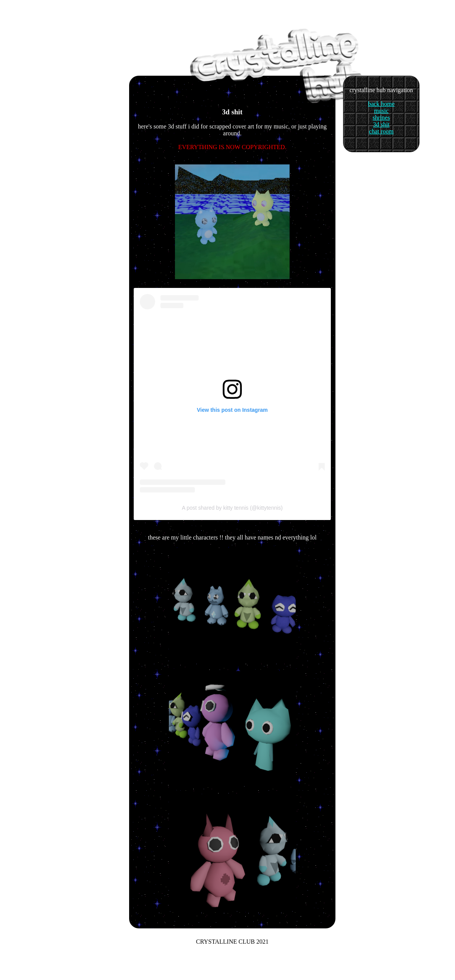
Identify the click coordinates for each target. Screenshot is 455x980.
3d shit (381, 124)
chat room (381, 131)
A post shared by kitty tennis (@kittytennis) (232, 508)
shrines (381, 118)
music (381, 111)
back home (381, 104)
